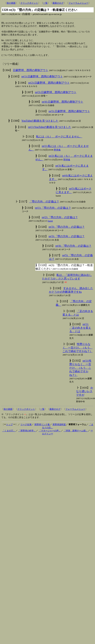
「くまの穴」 (9, 434)
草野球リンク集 (42, 428)
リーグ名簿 (26, 428)
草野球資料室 (59, 428)
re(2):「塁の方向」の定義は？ (60, 220)
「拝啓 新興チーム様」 (76, 434)
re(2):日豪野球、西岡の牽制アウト (49, 86)
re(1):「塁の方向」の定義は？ (53, 211)
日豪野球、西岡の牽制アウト (31, 73)
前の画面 (11, 3)
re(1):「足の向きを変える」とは (80, 331)
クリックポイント (29, 3)
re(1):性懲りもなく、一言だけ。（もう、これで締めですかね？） (80, 371)
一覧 (45, 3)
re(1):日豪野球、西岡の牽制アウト (42, 80)
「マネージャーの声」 (50, 434)
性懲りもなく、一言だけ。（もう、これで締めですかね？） (77, 351)
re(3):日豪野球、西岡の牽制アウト (56, 95)
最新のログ (58, 3)
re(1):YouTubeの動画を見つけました (50, 130)
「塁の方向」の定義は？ (44, 205)
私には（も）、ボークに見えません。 (59, 140)
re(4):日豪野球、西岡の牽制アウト (63, 105)
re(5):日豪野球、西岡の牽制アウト (69, 114)
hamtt (50, 224)
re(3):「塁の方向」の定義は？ (67, 230)
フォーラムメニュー (78, 3)
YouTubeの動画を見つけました (40, 124)
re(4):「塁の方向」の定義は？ (73, 249)
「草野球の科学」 (27, 434)
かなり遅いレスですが (85, 394)
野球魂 (57, 153)
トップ (9, 428)
